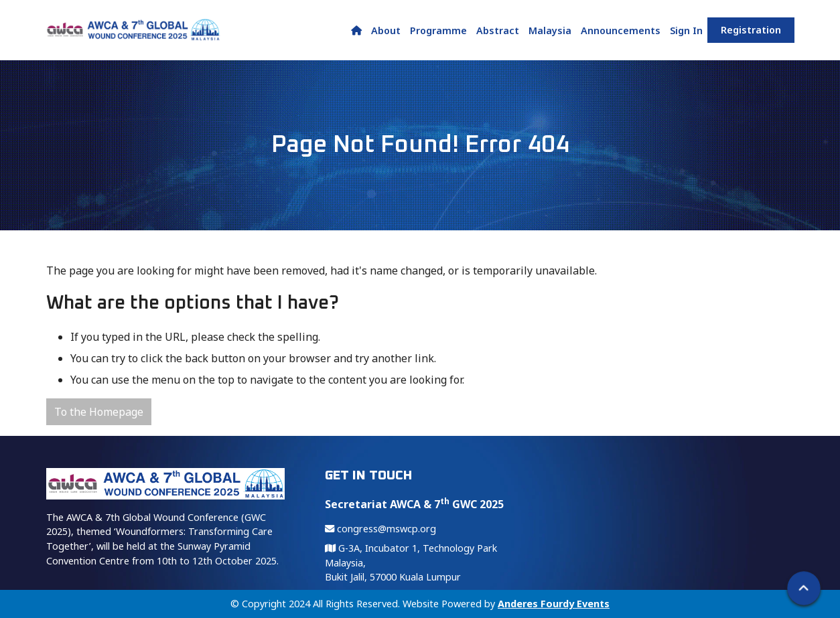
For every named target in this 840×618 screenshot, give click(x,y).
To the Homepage (99, 412)
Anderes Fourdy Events (554, 604)
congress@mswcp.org (380, 529)
